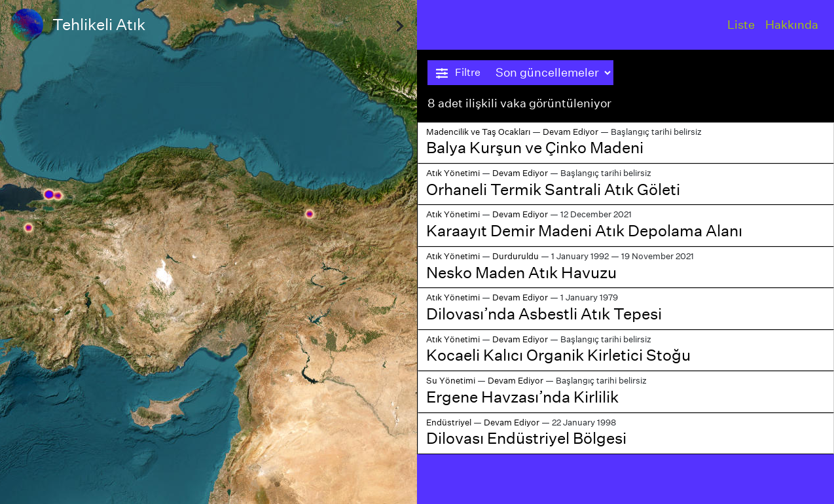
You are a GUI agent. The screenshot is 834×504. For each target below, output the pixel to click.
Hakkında (792, 25)
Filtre (458, 73)
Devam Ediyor (571, 132)
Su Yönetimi (451, 381)
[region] (208, 252)
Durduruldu (516, 256)
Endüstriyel (449, 423)
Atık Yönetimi (453, 173)
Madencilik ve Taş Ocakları (478, 132)
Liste (741, 25)
